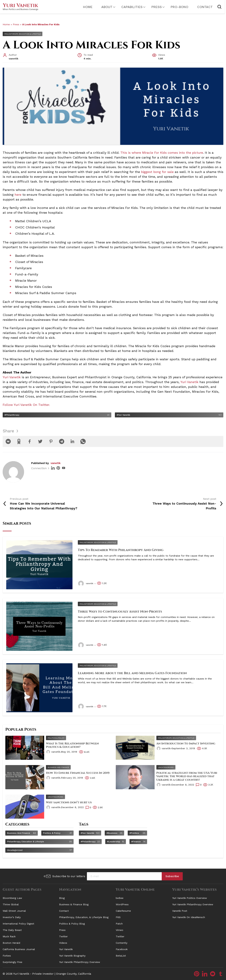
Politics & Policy (56, 738)
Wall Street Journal (14, 911)
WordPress (122, 904)
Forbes (7, 956)
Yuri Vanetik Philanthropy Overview (80, 962)
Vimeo (120, 930)
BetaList (121, 956)
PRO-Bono (176, 7)
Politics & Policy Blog (72, 924)
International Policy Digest (18, 924)
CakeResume (123, 911)
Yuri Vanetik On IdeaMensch (189, 917)
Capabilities (128, 7)
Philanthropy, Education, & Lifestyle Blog (84, 917)
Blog (62, 898)
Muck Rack (9, 936)
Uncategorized (166, 767)
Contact (201, 7)
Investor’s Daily (12, 917)
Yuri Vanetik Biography (72, 956)
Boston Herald (11, 943)
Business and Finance (58, 767)
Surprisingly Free (12, 962)
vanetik (56, 463)
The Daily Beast (12, 930)
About (103, 7)
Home (84, 7)
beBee (120, 898)
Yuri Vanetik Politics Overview (190, 898)
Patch (119, 924)
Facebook (122, 949)
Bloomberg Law (12, 898)
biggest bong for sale (157, 172)
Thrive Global (11, 904)
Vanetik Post (180, 911)
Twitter (63, 936)
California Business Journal (19, 949)
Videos (63, 943)
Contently (122, 943)
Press (153, 7)
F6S (118, 917)
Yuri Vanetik (66, 949)
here (18, 195)
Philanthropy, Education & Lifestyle (23, 34)
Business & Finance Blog (74, 904)
